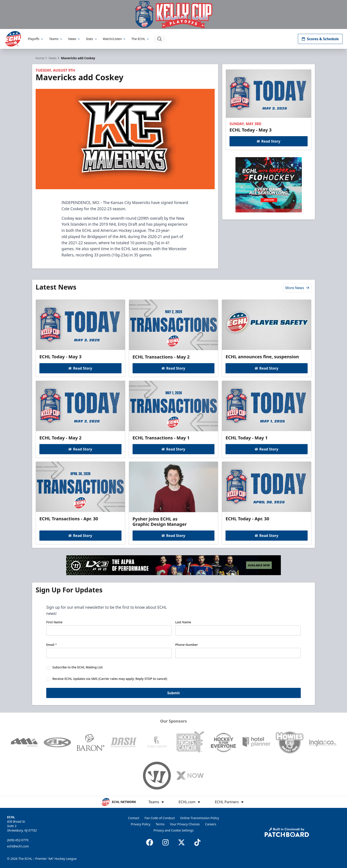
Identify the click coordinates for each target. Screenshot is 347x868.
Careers (211, 824)
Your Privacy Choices (185, 824)
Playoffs (36, 39)
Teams (56, 39)
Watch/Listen (115, 39)
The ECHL (141, 39)
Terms (160, 824)
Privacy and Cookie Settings (174, 830)
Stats (92, 39)
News (74, 39)
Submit (174, 693)
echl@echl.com (18, 846)
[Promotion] (173, 14)
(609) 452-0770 (18, 840)
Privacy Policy (141, 824)
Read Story (268, 141)
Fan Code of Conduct (160, 818)
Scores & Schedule (320, 39)
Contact (134, 818)
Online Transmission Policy (200, 818)
